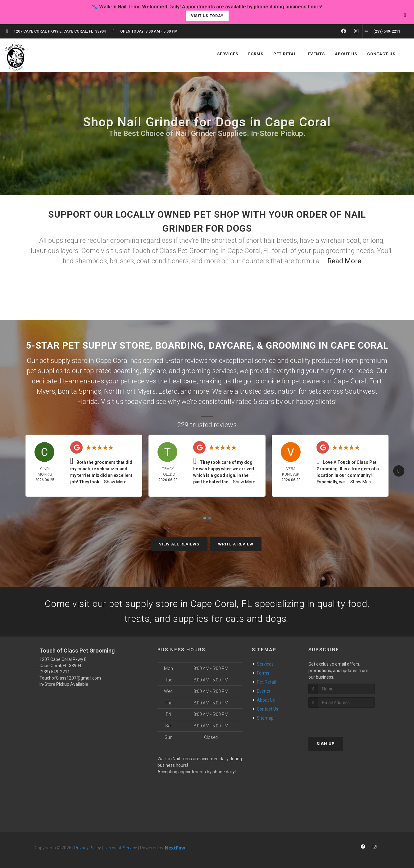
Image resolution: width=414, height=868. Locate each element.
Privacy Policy (88, 848)
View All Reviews (179, 544)
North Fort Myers (130, 391)
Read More (344, 261)
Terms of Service (121, 848)
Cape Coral (350, 381)
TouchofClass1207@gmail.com (70, 678)
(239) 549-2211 (55, 672)
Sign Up (326, 744)
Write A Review (236, 544)
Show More (115, 482)
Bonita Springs (80, 391)
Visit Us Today (207, 16)
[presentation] (341, 719)
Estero (168, 391)
